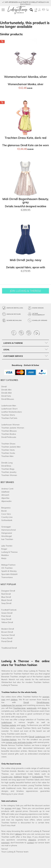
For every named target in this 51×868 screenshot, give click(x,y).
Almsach (5, 495)
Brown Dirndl (7, 632)
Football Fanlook (9, 610)
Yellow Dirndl (7, 622)
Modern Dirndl (8, 629)
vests (23, 725)
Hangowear (7, 533)
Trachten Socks (8, 453)
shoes (44, 708)
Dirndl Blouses (8, 399)
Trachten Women (9, 475)
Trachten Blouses (9, 431)
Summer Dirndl (8, 635)
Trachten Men (7, 456)
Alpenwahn (6, 501)
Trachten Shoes (8, 444)
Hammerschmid (8, 530)
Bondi (4, 511)
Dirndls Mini (6, 390)
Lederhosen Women (10, 425)
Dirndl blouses (43, 702)
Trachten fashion (9, 740)
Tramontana (7, 577)
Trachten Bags (8, 469)
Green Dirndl (7, 613)
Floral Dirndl (7, 641)
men (3, 700)
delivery (19, 834)
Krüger (4, 549)
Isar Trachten (7, 539)
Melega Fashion (8, 565)
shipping (32, 840)
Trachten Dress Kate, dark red (26, 138)
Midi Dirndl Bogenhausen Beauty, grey (26, 201)
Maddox (5, 555)
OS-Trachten (7, 568)
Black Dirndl (7, 600)
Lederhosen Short (9, 409)
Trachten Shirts (8, 415)
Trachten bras (19, 708)
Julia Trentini (7, 546)
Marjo (4, 558)
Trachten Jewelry (9, 472)
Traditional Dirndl (9, 648)
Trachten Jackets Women (13, 428)
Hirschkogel (7, 536)
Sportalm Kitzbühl (9, 574)
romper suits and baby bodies (19, 742)
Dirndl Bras (6, 466)
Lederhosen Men (9, 406)
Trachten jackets (9, 725)
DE (36, 9)
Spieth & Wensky (9, 571)
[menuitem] (3, 10)
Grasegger (6, 527)
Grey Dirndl (6, 619)
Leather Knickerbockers (12, 412)
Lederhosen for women (12, 705)
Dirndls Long (7, 463)
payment (5, 843)
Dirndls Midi (6, 393)
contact (30, 843)
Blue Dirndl (6, 597)
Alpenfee (5, 498)
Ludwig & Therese (9, 552)
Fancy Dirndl (7, 638)
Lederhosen (7, 722)
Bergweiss (6, 508)
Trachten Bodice (9, 434)
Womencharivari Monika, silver (26, 77)
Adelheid (5, 492)
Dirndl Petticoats (9, 437)
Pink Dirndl (6, 616)
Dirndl (4, 387)
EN (36, 11)
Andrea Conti (7, 489)
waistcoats (32, 708)
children (14, 700)
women (46, 697)
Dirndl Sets (6, 396)
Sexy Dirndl (6, 603)
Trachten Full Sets (9, 418)
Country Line (7, 517)
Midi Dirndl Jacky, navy (26, 260)
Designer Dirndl (8, 591)
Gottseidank (7, 520)
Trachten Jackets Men (11, 447)
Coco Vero (6, 514)
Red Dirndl (6, 594)
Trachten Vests (8, 450)
